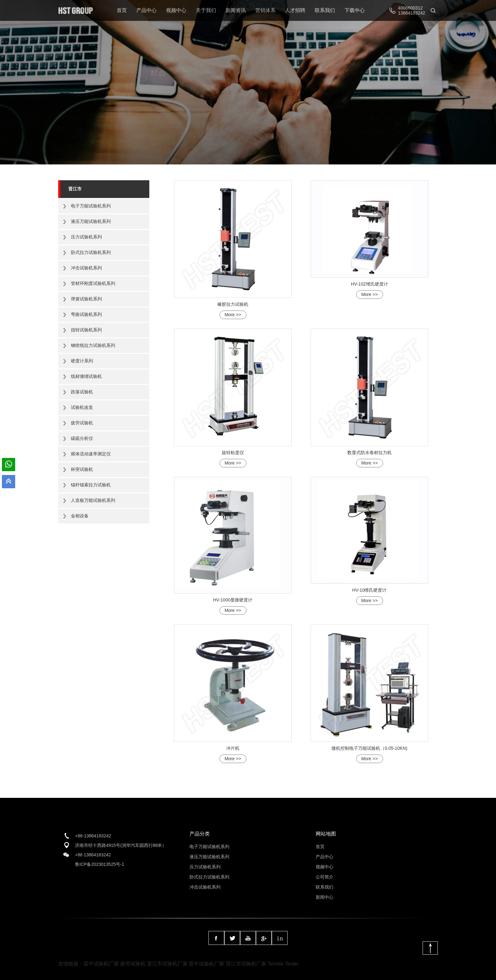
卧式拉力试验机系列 (91, 252)
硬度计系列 (82, 361)
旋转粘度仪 (233, 453)
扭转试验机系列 (86, 330)
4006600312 (410, 8)
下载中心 (355, 10)
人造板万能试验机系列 (93, 500)
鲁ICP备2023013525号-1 (100, 864)
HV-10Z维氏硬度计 (369, 284)
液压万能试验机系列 (91, 221)
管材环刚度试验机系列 (93, 283)
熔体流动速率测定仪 (91, 454)
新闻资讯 (236, 10)
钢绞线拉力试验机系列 (93, 345)
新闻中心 (325, 897)
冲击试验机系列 (86, 268)
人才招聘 (295, 10)
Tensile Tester (283, 964)
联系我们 (325, 10)
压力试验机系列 (86, 237)
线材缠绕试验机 (86, 376)
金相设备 (80, 516)
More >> (233, 315)
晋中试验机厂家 (101, 964)
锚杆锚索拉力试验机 (91, 485)
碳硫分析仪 (82, 438)
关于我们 (206, 10)
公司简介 (325, 877)
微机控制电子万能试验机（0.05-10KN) (369, 748)
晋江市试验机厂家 (167, 964)
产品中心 (146, 10)
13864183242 (412, 13)
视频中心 (176, 10)
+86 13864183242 (93, 855)
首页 (122, 10)
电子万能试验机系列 (91, 206)
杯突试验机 (82, 469)
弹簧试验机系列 (86, 299)
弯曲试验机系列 (86, 314)
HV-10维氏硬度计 (370, 590)
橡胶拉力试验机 (233, 304)
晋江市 (75, 189)
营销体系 (265, 10)
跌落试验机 (82, 392)
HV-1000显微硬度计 (233, 600)
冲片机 (233, 748)
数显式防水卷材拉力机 (369, 453)
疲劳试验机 (82, 423)
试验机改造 (82, 407)
